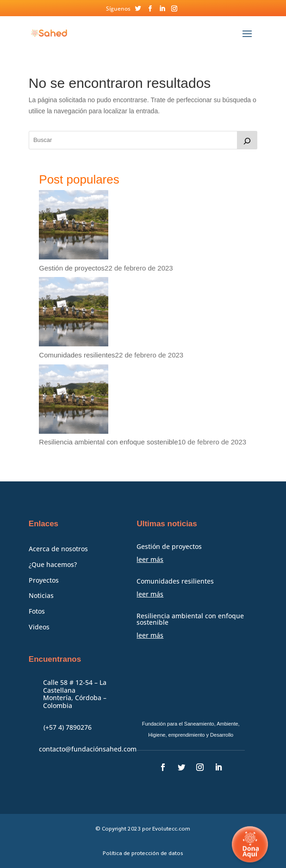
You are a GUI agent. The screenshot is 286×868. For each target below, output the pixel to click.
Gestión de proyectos (72, 268)
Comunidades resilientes (77, 355)
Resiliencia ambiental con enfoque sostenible (108, 442)
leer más (150, 559)
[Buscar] (247, 140)
